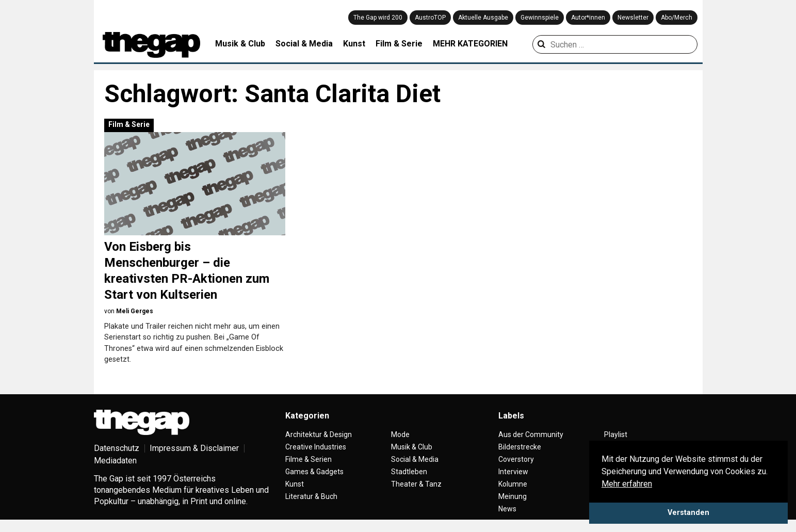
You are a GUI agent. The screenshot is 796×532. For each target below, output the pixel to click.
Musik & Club (240, 44)
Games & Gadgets (314, 472)
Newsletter (633, 18)
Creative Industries (316, 447)
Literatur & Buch (311, 496)
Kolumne (513, 484)
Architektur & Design (319, 434)
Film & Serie (399, 44)
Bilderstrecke (520, 447)
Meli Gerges (135, 311)
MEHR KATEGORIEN (470, 44)
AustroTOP (430, 18)
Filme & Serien (308, 459)
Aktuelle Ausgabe (483, 18)
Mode (400, 434)
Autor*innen (588, 18)
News (507, 509)
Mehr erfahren (627, 484)
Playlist (616, 434)
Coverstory (516, 459)
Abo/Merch (677, 18)
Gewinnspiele (540, 18)
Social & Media (304, 44)
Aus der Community (531, 434)
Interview (513, 472)
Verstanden (688, 513)
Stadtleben (409, 472)
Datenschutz (117, 448)
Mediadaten (115, 461)
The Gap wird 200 (378, 18)
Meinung (513, 496)
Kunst (354, 44)
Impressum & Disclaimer (194, 448)
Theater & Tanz (416, 484)
